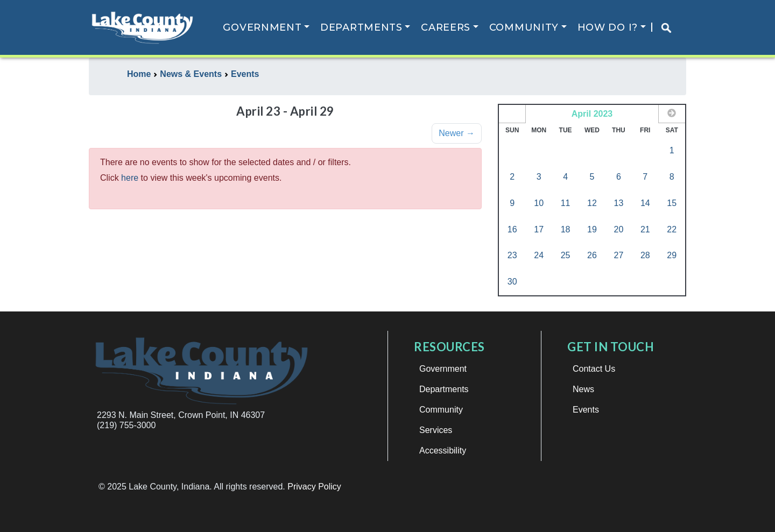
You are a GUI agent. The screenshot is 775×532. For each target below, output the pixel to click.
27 (618, 255)
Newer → (457, 133)
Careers (446, 27)
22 (672, 229)
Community (524, 27)
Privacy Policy (314, 487)
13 (618, 203)
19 (592, 229)
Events (586, 410)
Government (262, 27)
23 (512, 255)
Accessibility (443, 451)
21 (645, 229)
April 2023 (592, 114)
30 (512, 282)
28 (645, 255)
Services (436, 430)
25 (566, 255)
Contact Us (594, 369)
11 (566, 203)
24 (539, 255)
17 (539, 229)
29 (672, 255)
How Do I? (608, 27)
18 (566, 229)
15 (672, 203)
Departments (361, 27)
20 (618, 229)
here (130, 178)
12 (592, 203)
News (583, 389)
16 (512, 229)
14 (645, 203)
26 (592, 255)
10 (539, 203)
